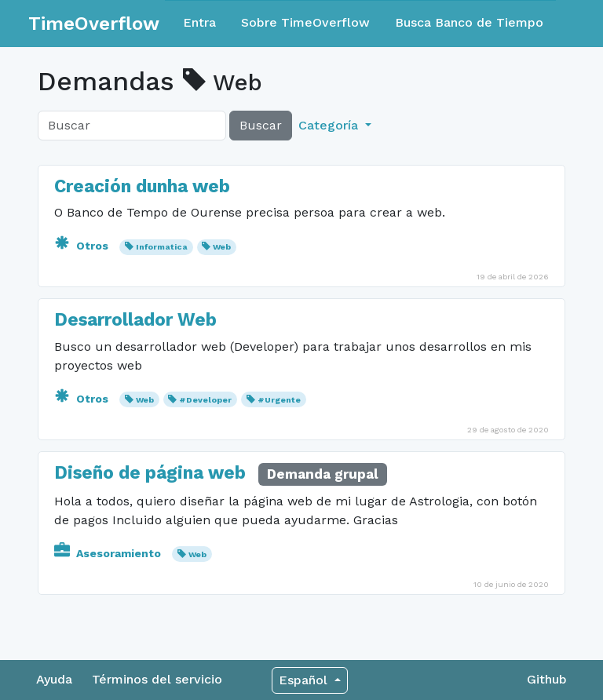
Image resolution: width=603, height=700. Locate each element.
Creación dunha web (142, 186)
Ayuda (54, 679)
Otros (83, 246)
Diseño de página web (152, 473)
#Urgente (279, 400)
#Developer (205, 400)
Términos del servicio (157, 679)
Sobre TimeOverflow (305, 22)
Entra (199, 22)
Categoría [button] (330, 125)
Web (222, 247)
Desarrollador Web (135, 320)
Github (547, 679)
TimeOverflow (94, 24)
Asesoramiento (109, 553)
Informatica (162, 247)
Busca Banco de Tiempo (469, 22)
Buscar (261, 125)
